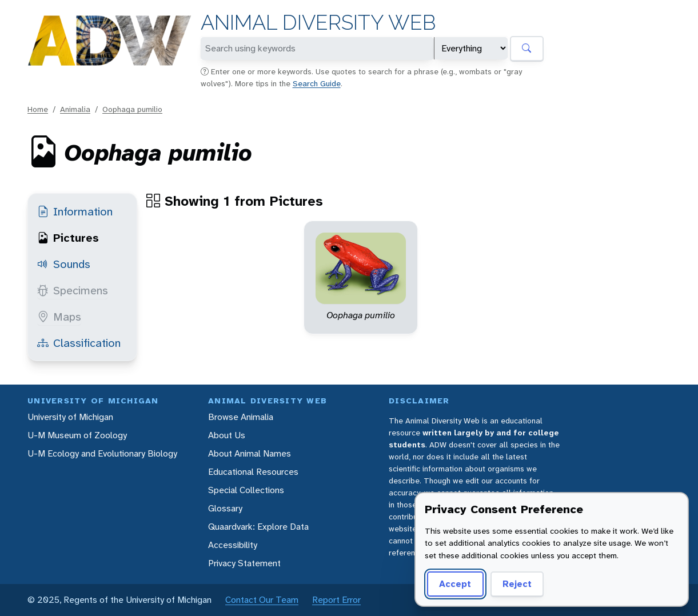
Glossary (225, 508)
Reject (517, 584)
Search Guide (317, 83)
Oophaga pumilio (132, 109)
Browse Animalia (241, 417)
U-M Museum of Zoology (77, 435)
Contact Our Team (262, 600)
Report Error (336, 600)
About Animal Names (250, 453)
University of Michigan (70, 417)
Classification (79, 343)
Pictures (68, 238)
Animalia (75, 109)
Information (75, 211)
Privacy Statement (244, 563)
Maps (59, 317)
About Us (227, 435)
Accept (455, 584)
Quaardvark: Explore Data (258, 527)
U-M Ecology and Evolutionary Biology (102, 453)
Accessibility (233, 545)
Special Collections (246, 490)
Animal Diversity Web (318, 23)
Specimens (73, 290)
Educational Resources (253, 472)
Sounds (64, 264)
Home (38, 109)
